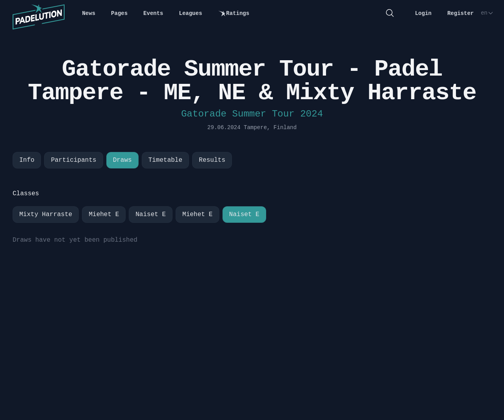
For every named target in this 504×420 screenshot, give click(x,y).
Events (153, 13)
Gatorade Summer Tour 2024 (252, 114)
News (89, 13)
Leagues (191, 13)
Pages (119, 13)
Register (460, 13)
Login (423, 13)
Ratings (233, 14)
